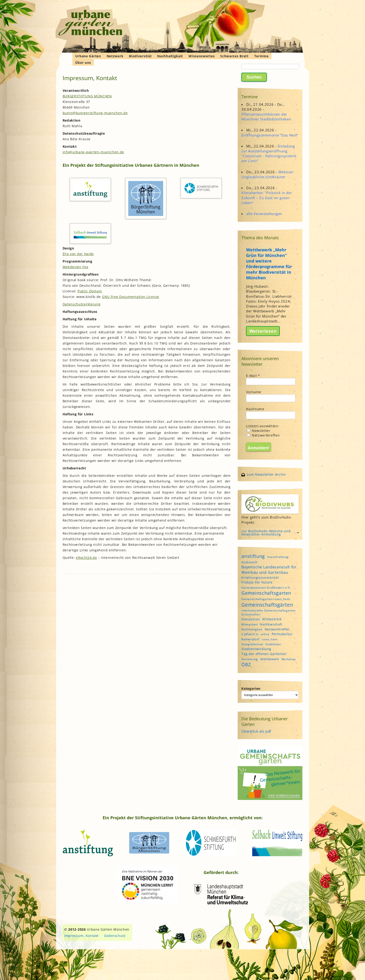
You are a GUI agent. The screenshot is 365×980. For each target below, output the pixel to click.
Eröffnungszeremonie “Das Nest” (270, 135)
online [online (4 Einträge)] (265, 634)
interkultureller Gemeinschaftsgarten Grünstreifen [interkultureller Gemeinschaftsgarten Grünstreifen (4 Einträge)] (268, 612)
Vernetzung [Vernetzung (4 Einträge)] (250, 659)
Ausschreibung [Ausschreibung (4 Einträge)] (278, 557)
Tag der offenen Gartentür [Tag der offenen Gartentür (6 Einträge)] (264, 654)
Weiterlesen (263, 331)
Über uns (83, 63)
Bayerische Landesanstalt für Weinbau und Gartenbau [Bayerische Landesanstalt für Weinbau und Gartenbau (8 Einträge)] (269, 570)
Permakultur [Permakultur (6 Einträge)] (282, 634)
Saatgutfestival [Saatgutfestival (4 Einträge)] (252, 644)
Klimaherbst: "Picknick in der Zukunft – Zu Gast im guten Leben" (267, 198)
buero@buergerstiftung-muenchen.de (95, 113)
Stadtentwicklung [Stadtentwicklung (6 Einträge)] (256, 649)
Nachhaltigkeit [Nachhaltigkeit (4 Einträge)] (252, 629)
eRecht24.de (86, 558)
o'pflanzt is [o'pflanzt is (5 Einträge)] (250, 634)
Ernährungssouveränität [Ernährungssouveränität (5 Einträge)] (260, 577)
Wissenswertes (202, 56)
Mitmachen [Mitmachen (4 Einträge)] (249, 624)
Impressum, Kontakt (81, 936)
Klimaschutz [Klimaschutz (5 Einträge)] (251, 619)
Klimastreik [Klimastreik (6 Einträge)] (272, 619)
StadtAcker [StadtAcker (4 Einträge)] (273, 644)
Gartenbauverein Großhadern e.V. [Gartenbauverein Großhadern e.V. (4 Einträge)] (266, 588)
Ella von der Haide (78, 254)
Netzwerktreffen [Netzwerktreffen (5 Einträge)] (277, 629)
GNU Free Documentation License (131, 297)
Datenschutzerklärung (82, 304)
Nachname (255, 409)
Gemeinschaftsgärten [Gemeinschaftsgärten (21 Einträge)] (267, 605)
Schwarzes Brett (234, 56)
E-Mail (253, 376)
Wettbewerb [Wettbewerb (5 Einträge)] (270, 659)
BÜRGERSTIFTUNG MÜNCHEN (87, 96)
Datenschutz (115, 936)
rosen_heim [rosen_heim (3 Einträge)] (270, 639)
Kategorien (251, 688)
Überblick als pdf (256, 731)
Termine (261, 56)
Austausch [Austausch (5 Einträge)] (249, 562)
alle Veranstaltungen (264, 214)
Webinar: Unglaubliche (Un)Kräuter (268, 174)
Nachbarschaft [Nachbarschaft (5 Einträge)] (271, 624)
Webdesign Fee (76, 267)
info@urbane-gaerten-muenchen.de (93, 152)
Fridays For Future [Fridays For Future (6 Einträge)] (257, 582)
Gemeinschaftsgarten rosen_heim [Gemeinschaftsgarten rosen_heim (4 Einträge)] (266, 599)
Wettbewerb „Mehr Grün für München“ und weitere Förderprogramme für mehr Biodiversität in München (269, 264)
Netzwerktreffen (263, 435)
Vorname (254, 392)
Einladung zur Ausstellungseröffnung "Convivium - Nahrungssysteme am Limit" (269, 154)
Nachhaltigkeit (170, 56)
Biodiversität (140, 56)
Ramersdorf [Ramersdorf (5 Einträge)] (250, 639)
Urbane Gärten (88, 56)
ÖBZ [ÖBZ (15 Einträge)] (246, 664)
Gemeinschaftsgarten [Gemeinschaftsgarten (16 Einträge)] (266, 593)
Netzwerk (115, 56)
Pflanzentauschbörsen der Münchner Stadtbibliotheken (266, 117)
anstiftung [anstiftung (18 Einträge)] (253, 556)
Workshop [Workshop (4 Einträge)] (289, 659)
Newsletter (259, 431)
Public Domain (90, 291)
